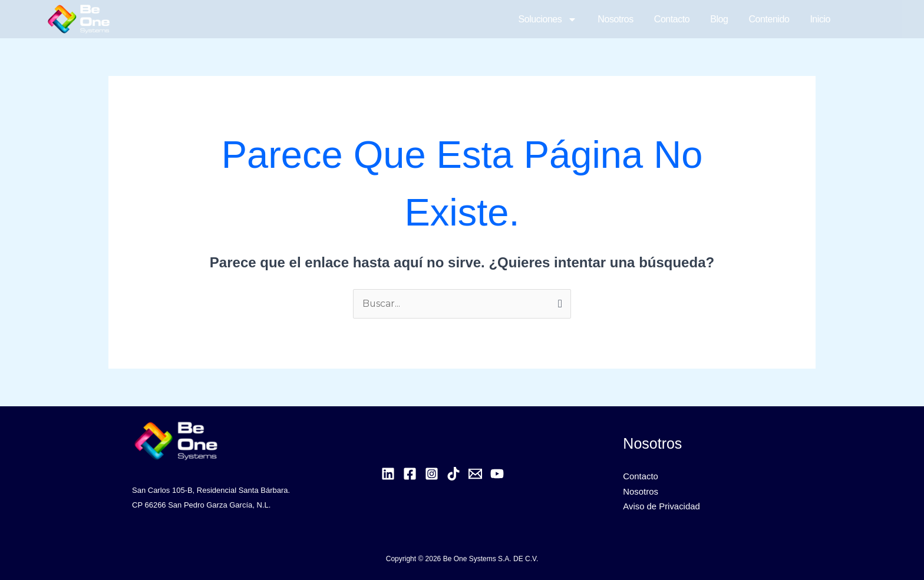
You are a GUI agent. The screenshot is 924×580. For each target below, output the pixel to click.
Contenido (769, 19)
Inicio (820, 19)
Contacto (672, 19)
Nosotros (615, 19)
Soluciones (548, 19)
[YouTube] (497, 474)
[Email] (475, 474)
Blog (719, 19)
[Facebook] (410, 474)
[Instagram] (432, 474)
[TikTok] (453, 474)
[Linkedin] (388, 474)
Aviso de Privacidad (661, 507)
